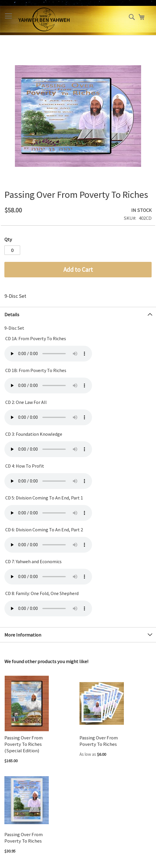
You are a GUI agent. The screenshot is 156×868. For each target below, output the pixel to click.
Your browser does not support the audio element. (48, 354)
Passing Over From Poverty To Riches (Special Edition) (24, 744)
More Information (23, 635)
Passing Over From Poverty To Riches (99, 741)
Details (12, 314)
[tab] (78, 314)
